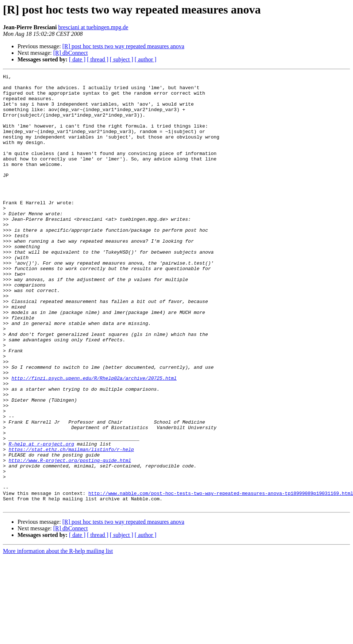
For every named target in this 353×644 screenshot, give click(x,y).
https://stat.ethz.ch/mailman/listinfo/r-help (71, 525)
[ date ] (77, 59)
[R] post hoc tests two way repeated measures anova (123, 46)
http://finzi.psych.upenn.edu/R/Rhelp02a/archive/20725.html (94, 439)
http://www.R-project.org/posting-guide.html (70, 538)
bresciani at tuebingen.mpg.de (93, 27)
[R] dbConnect (71, 53)
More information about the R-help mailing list (58, 638)
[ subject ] (122, 59)
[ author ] (146, 59)
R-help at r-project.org (41, 518)
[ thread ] (98, 59)
